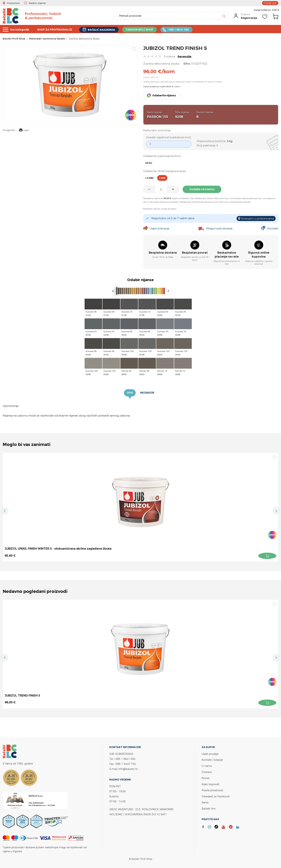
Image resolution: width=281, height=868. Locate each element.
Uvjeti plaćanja (159, 228)
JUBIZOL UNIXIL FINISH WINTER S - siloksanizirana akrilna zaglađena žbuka (58, 549)
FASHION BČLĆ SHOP (146, 29)
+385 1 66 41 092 (186, 29)
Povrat (206, 778)
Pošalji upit (270, 3)
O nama (207, 766)
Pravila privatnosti (212, 789)
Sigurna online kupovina (259, 255)
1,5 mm (149, 178)
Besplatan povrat (195, 253)
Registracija (249, 18)
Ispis (24, 131)
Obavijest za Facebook (215, 795)
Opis (130, 393)
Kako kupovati (210, 783)
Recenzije (184, 56)
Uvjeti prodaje (210, 754)
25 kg (149, 163)
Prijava (245, 14)
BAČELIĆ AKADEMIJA (106, 29)
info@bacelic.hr (128, 769)
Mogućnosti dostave (219, 228)
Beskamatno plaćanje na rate (227, 255)
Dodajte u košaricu (202, 189)
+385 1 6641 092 (125, 759)
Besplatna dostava (163, 253)
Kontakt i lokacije (212, 760)
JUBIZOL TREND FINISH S (22, 695)
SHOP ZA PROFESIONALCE (57, 29)
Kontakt (273, 228)
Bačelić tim (209, 807)
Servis (205, 801)
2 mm (162, 178)
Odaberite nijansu (164, 95)
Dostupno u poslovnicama (257, 218)
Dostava (207, 772)
